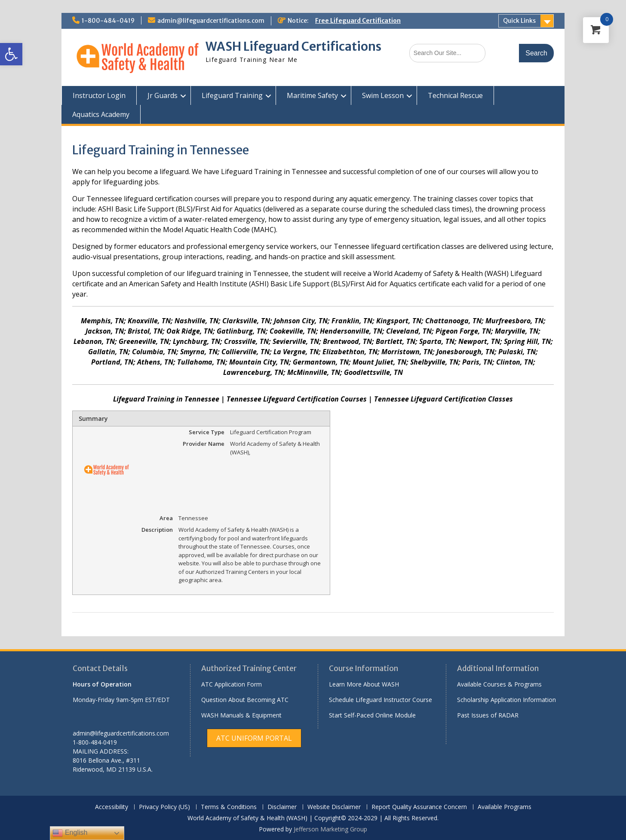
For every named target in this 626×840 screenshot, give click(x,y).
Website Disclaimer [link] (334, 807)
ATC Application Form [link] (232, 684)
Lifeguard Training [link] (232, 95)
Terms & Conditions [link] (229, 807)
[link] (11, 54)
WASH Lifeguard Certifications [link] (293, 46)
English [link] (70, 833)
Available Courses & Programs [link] (499, 684)
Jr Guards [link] (163, 95)
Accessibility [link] (112, 807)
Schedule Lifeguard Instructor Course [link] (381, 700)
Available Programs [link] (505, 807)
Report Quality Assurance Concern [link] (419, 807)
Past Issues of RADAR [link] (488, 715)
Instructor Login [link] (99, 95)
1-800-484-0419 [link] (108, 21)
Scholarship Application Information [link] (506, 700)
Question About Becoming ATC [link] (245, 700)
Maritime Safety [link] (312, 95)
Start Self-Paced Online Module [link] (372, 715)
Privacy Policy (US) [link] (164, 807)
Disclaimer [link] (282, 807)
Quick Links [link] (519, 21)
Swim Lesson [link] (383, 95)
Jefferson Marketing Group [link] (330, 829)
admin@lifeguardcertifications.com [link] (211, 21)
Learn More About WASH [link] (364, 684)
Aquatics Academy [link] (101, 114)
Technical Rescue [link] (455, 95)
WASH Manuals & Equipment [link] (241, 715)
